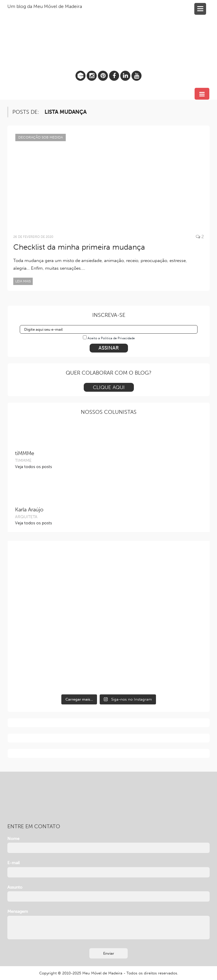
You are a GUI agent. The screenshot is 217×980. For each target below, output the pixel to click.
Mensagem (18, 911)
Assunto (15, 887)
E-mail (14, 863)
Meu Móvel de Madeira (102, 973)
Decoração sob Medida (41, 137)
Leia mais (23, 281)
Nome (13, 839)
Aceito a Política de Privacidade (111, 338)
